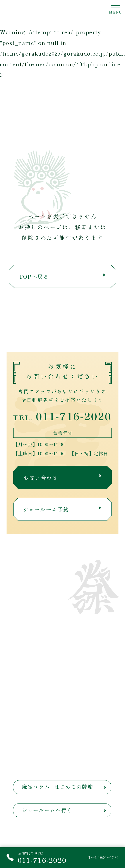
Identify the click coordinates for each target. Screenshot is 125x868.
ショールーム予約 (62, 509)
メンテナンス (27, 679)
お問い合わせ (62, 478)
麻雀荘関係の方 (30, 667)
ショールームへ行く (47, 810)
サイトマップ (82, 729)
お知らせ (80, 639)
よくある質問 (85, 699)
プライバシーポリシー (31, 729)
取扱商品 (80, 625)
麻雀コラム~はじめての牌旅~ (59, 787)
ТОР (16, 625)
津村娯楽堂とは (30, 639)
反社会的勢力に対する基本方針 (40, 743)
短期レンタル (27, 654)
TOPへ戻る (62, 276)
